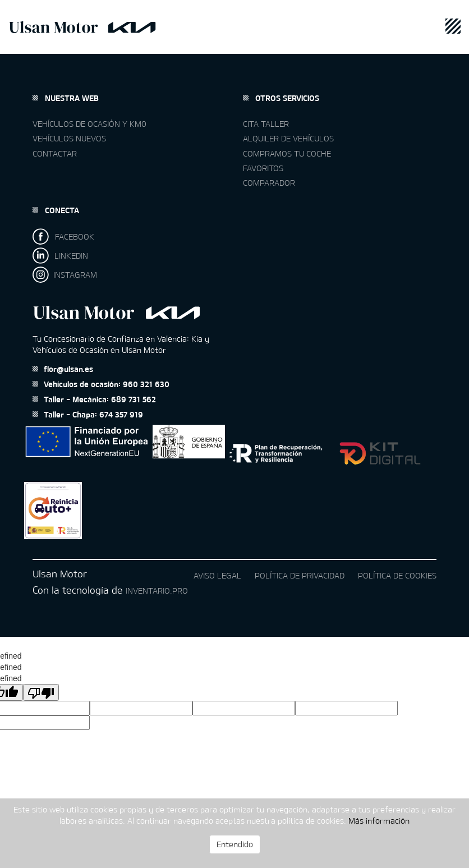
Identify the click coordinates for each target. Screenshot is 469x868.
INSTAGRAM (65, 275)
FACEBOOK (63, 236)
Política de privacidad (300, 575)
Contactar (55, 153)
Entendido (235, 844)
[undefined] (41, 692)
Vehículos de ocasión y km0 (89, 124)
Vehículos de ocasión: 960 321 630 (101, 384)
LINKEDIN (60, 256)
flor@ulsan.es (63, 369)
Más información (379, 821)
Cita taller (266, 124)
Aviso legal (217, 575)
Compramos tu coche (287, 153)
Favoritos (263, 168)
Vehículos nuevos (69, 138)
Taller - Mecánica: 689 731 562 (94, 399)
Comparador (269, 183)
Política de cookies (397, 575)
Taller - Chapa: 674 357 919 (88, 414)
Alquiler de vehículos (288, 138)
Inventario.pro (157, 591)
